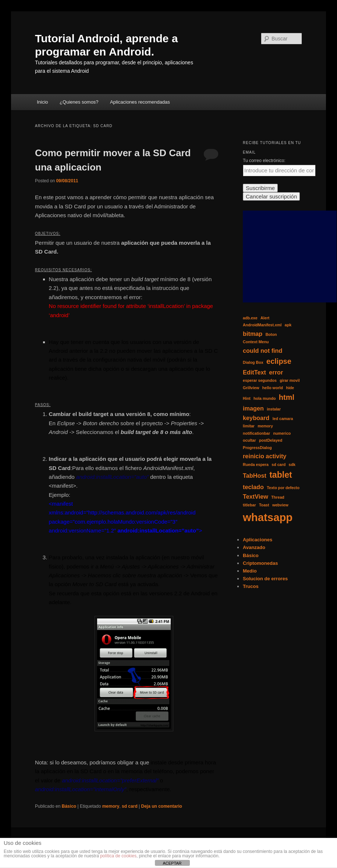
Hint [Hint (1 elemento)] (247, 398)
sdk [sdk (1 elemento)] (292, 465)
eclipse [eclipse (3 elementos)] (279, 361)
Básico (69, 806)
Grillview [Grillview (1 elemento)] (251, 388)
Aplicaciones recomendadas (140, 102)
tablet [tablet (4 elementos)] (281, 475)
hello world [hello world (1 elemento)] (273, 388)
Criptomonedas (260, 563)
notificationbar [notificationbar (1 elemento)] (256, 433)
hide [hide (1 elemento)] (290, 388)
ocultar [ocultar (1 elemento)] (249, 440)
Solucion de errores (265, 579)
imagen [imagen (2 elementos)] (253, 408)
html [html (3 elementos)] (287, 397)
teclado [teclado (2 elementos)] (253, 487)
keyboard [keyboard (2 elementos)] (256, 418)
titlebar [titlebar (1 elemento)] (249, 505)
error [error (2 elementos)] (276, 372)
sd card (130, 806)
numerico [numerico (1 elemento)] (282, 433)
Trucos (251, 586)
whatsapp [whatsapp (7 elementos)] (268, 517)
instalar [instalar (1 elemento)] (274, 409)
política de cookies (118, 856)
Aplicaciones (258, 540)
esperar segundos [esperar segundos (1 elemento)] (260, 380)
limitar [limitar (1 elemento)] (249, 426)
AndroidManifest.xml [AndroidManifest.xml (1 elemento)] (262, 325)
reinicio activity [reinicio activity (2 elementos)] (265, 456)
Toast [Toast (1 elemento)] (264, 505)
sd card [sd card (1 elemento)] (279, 465)
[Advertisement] (290, 257)
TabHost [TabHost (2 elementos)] (255, 476)
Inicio (42, 102)
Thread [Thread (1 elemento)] (278, 497)
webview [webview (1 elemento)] (280, 505)
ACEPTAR (172, 863)
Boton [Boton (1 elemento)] (271, 334)
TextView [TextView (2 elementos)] (256, 496)
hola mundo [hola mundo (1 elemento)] (265, 398)
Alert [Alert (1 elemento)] (265, 318)
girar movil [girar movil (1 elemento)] (290, 380)
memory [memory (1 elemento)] (265, 426)
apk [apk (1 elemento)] (288, 325)
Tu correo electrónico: (264, 161)
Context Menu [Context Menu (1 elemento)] (256, 342)
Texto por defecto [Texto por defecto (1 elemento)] (283, 488)
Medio (250, 571)
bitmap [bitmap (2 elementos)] (253, 334)
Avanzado (254, 547)
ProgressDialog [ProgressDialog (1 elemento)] (257, 448)
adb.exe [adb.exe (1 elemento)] (250, 318)
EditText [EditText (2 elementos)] (254, 372)
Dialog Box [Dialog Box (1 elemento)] (253, 362)
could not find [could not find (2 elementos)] (262, 351)
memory (111, 806)
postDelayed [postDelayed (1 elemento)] (271, 440)
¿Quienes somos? (79, 102)
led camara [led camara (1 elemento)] (283, 419)
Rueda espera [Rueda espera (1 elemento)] (256, 465)
